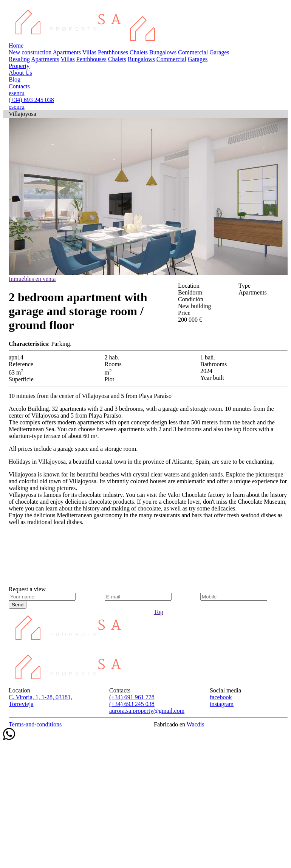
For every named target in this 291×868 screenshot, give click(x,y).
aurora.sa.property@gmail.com (147, 711)
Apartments (67, 52)
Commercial (193, 52)
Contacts (19, 86)
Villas (89, 52)
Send (18, 605)
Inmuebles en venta (32, 279)
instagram (222, 704)
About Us (20, 73)
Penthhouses (113, 52)
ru (22, 93)
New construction (30, 52)
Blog (15, 79)
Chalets (139, 52)
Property (19, 66)
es (11, 93)
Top (159, 612)
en (16, 93)
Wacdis (196, 724)
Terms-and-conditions (35, 724)
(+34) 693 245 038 (31, 100)
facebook (221, 697)
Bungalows (163, 52)
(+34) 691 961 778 (132, 697)
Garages (219, 52)
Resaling (19, 59)
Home (16, 45)
